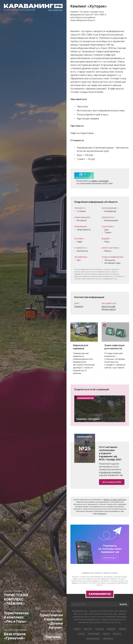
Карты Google (109, 306)
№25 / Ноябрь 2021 (56, 10)
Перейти (79, 306)
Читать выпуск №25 (112, 482)
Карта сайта (108, 639)
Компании (99, 629)
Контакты (117, 634)
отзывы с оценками (99, 181)
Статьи (82, 634)
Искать (123, 604)
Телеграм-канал (93, 639)
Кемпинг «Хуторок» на (115, 500)
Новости (106, 634)
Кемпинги (88, 629)
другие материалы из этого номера (109, 467)
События (123, 629)
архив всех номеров (111, 472)
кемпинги (103, 514)
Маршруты (111, 629)
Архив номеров (94, 634)
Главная (77, 629)
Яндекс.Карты (109, 309)
